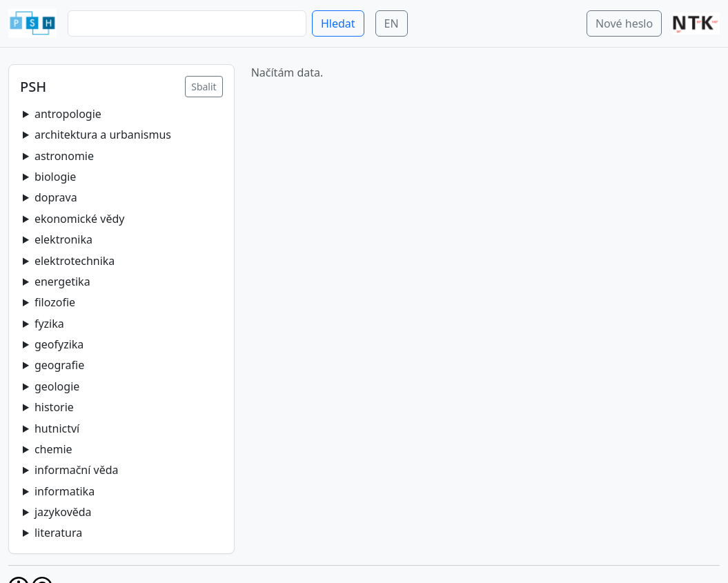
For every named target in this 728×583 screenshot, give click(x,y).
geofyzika (59, 344)
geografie (59, 365)
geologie (57, 386)
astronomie (64, 156)
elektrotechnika (75, 261)
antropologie (68, 114)
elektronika (63, 239)
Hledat (338, 23)
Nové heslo (624, 23)
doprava (56, 197)
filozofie (55, 302)
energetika (62, 281)
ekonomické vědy (79, 219)
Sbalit (204, 87)
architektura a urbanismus (103, 135)
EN (392, 23)
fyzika (49, 324)
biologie (55, 177)
